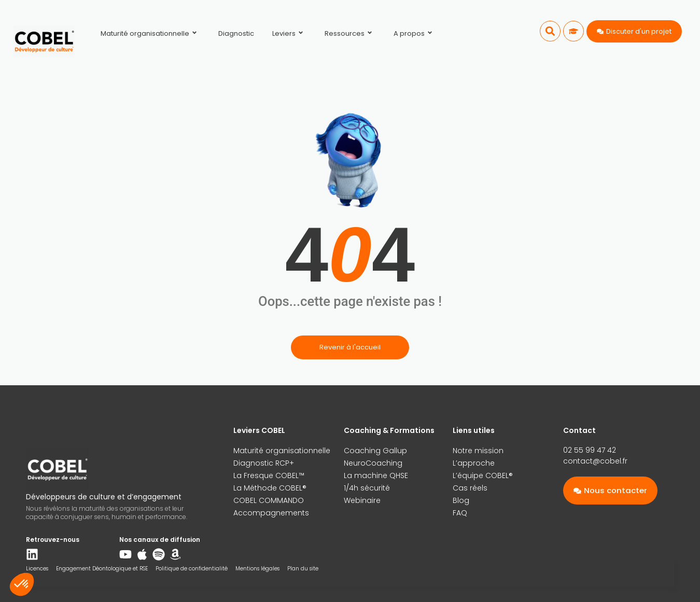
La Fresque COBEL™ (269, 475)
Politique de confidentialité (192, 569)
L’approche (474, 463)
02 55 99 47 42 (590, 450)
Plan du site (303, 569)
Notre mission (478, 451)
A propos (415, 33)
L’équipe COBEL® (483, 475)
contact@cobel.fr (595, 461)
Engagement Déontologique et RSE (102, 569)
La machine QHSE (376, 475)
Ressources (350, 33)
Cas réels (470, 488)
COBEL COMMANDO (269, 500)
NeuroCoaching (373, 463)
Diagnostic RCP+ (264, 463)
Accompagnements (271, 513)
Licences (37, 569)
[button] (550, 31)
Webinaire (362, 500)
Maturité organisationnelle (150, 33)
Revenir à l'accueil (350, 347)
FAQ (460, 513)
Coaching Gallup (375, 451)
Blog (461, 500)
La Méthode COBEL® (270, 488)
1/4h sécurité (367, 488)
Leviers (289, 33)
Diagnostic (236, 33)
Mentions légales (257, 569)
